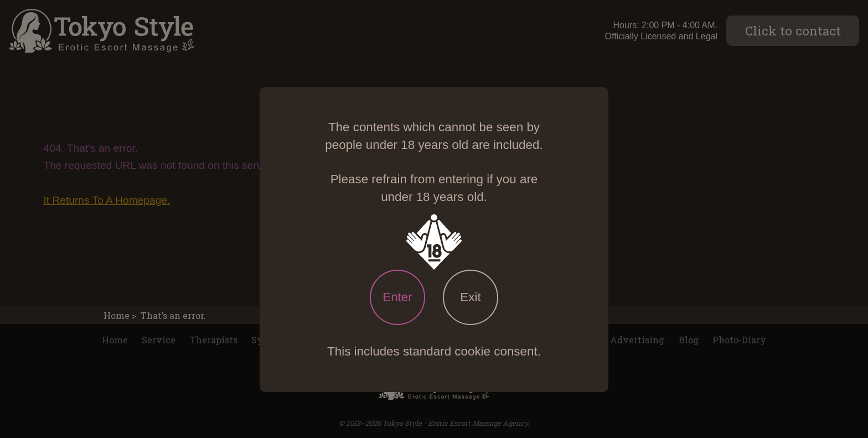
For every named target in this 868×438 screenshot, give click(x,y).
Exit (470, 297)
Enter (397, 297)
